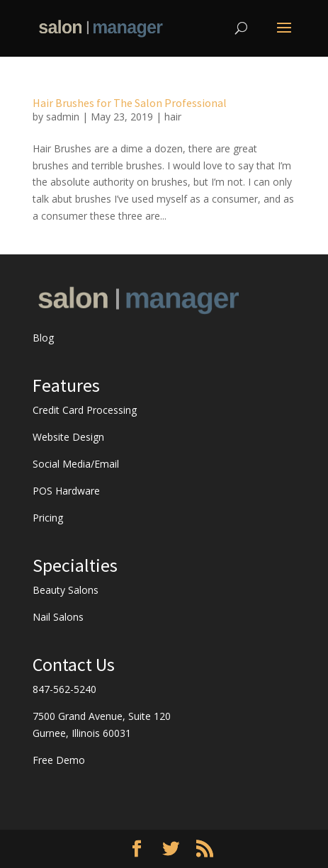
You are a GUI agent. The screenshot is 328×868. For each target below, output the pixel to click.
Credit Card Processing (85, 410)
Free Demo (59, 760)
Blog (43, 338)
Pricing (48, 518)
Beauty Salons (66, 590)
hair (173, 117)
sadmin (63, 117)
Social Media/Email (76, 464)
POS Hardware (66, 491)
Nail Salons (58, 617)
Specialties (75, 565)
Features (66, 385)
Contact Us (74, 664)
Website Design (68, 437)
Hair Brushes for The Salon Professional (130, 103)
